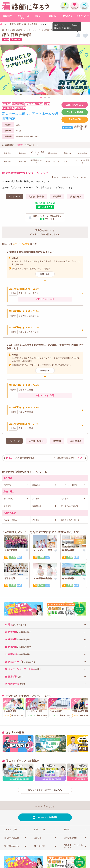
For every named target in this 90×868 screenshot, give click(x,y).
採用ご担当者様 (70, 838)
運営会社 (38, 838)
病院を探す (7, 16)
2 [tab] (45, 98)
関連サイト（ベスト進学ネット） (73, 846)
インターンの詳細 (75, 112)
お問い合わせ (40, 829)
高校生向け (76, 197)
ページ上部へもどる (45, 806)
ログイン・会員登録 (48, 817)
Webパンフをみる (75, 105)
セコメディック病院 (43, 550)
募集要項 (21, 145)
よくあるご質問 (11, 829)
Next (87, 70)
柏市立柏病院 (68, 578)
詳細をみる (45, 274)
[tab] (45, 625)
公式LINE (41, 846)
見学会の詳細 (75, 119)
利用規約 (68, 829)
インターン (14, 197)
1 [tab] (41, 98)
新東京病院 (10, 578)
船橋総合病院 (68, 550)
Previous (3, 70)
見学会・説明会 (36, 197)
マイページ (81, 16)
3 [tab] (49, 98)
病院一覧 (52, 16)
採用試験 (57, 197)
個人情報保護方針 (12, 838)
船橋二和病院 (11, 550)
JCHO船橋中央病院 (42, 578)
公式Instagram (13, 846)
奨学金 (37, 16)
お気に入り (67, 16)
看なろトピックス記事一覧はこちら (45, 790)
